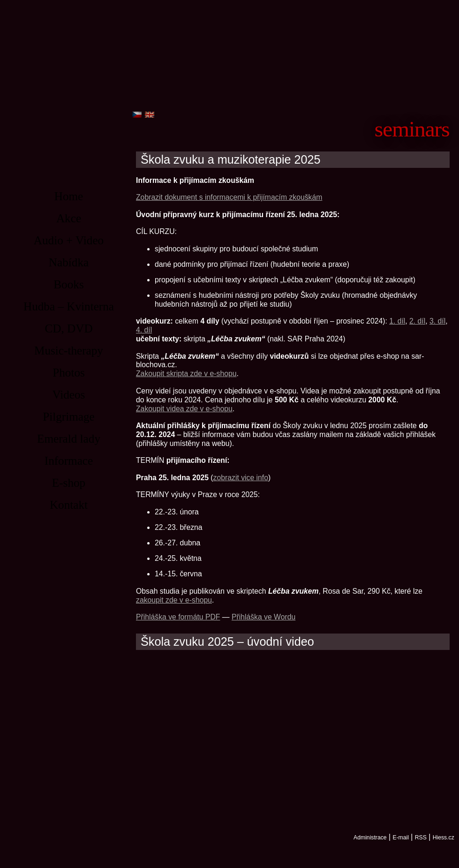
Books (68, 284)
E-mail (401, 838)
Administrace (370, 838)
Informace (69, 461)
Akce (69, 218)
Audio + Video (69, 240)
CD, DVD (68, 328)
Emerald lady (69, 439)
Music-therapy (69, 351)
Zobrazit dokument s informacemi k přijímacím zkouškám (229, 197)
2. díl (417, 321)
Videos (69, 395)
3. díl (437, 321)
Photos (69, 373)
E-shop (69, 483)
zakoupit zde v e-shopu (174, 600)
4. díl (144, 330)
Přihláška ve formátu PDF (178, 617)
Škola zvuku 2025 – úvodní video (227, 642)
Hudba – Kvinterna (69, 306)
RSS (421, 838)
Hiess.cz (444, 838)
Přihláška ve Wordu (263, 617)
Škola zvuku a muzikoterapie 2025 (231, 160)
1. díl (397, 321)
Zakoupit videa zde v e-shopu (184, 409)
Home (69, 196)
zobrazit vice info (241, 478)
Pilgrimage (69, 417)
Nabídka (69, 262)
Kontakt (69, 505)
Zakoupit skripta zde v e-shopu (186, 374)
